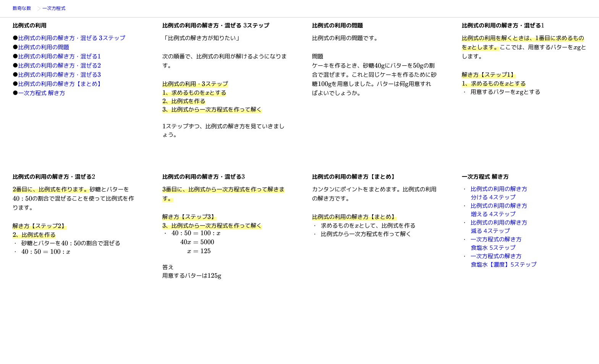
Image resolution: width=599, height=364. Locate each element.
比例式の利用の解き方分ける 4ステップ (499, 193)
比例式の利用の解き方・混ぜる (60, 56)
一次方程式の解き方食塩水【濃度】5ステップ (504, 260)
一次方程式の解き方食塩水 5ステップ (496, 243)
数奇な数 (24, 9)
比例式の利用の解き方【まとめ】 (61, 84)
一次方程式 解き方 (42, 93)
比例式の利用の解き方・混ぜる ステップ (72, 38)
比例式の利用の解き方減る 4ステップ (499, 227)
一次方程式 (57, 9)
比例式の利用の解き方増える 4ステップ (499, 210)
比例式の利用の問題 (44, 47)
